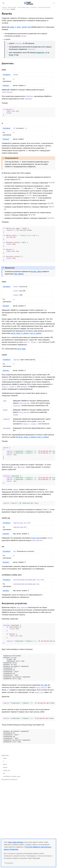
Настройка (34, 8)
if (3, 761)
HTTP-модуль (6, 9)
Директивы (5, 755)
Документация (12, 8)
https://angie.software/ (16, 842)
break (5, 758)
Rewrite (13, 9)
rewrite (5, 767)
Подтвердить (9, 863)
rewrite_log (6, 770)
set (4, 773)
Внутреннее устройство (9, 779)
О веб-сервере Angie (23, 8)
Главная (4, 8)
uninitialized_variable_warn (12, 776)
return (5, 764)
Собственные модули (44, 8)
